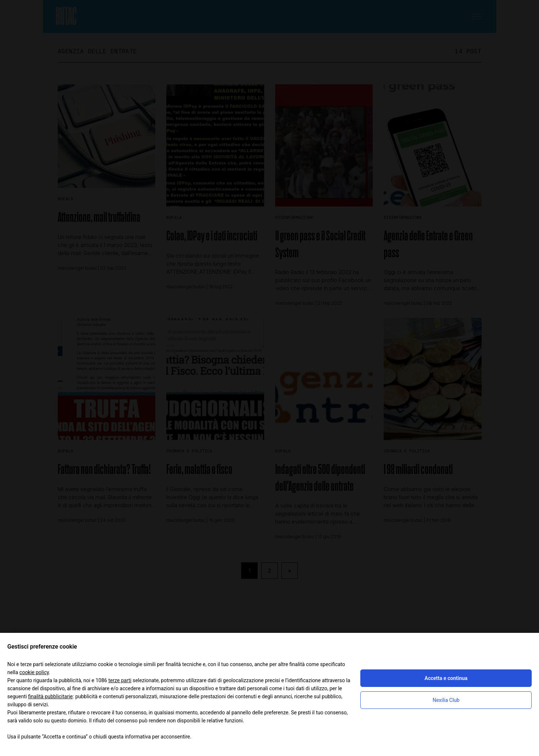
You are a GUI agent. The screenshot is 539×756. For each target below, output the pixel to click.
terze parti (120, 680)
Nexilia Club (446, 700)
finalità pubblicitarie (50, 696)
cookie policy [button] (34, 672)
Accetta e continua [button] (446, 678)
